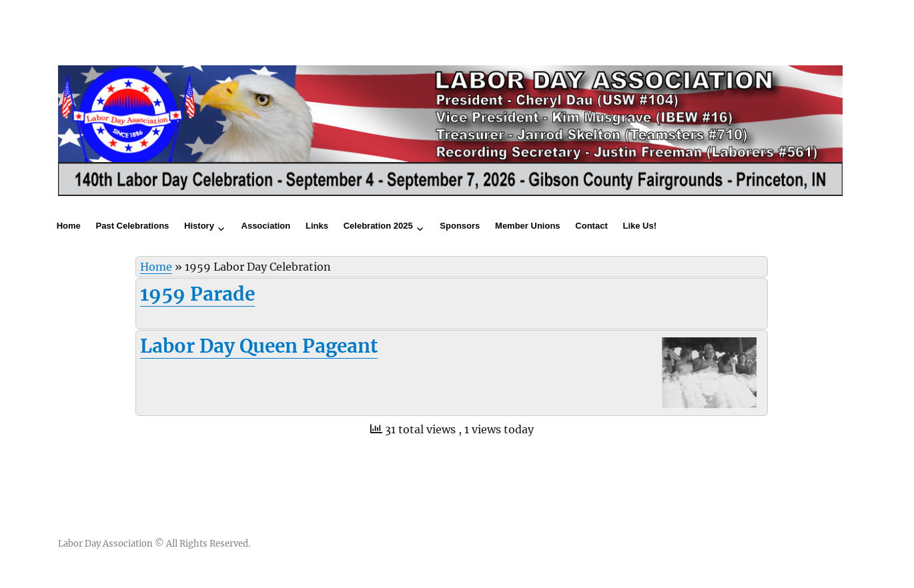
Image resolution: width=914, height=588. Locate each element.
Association (266, 226)
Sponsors (460, 226)
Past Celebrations (133, 226)
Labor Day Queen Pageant (259, 346)
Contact (591, 226)
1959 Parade (197, 294)
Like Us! (639, 226)
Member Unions (528, 226)
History (199, 226)
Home (69, 226)
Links (317, 226)
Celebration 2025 (378, 226)
